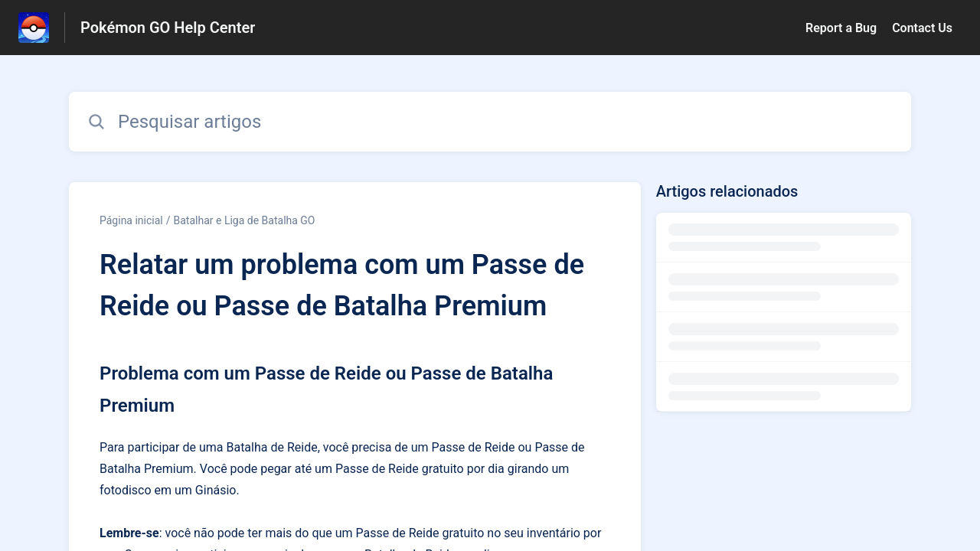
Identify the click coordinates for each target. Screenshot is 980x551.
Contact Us (922, 28)
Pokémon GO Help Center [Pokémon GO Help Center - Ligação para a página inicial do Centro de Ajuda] (168, 28)
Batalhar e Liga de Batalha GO (245, 220)
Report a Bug (841, 28)
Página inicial (131, 220)
